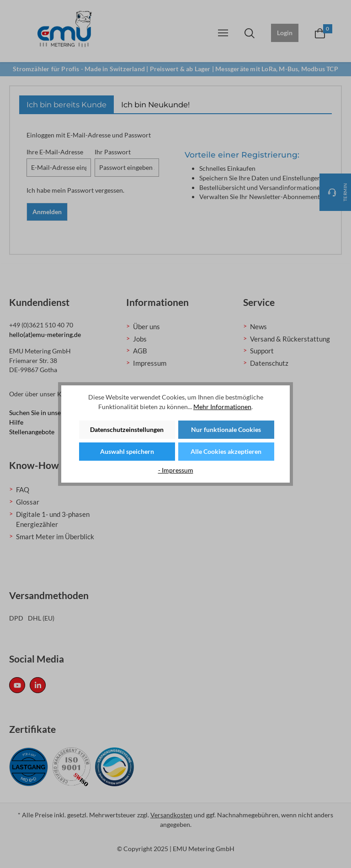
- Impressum (176, 470)
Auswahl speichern (127, 451)
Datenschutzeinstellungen (127, 429)
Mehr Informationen (222, 407)
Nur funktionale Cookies (226, 429)
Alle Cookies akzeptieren (226, 451)
